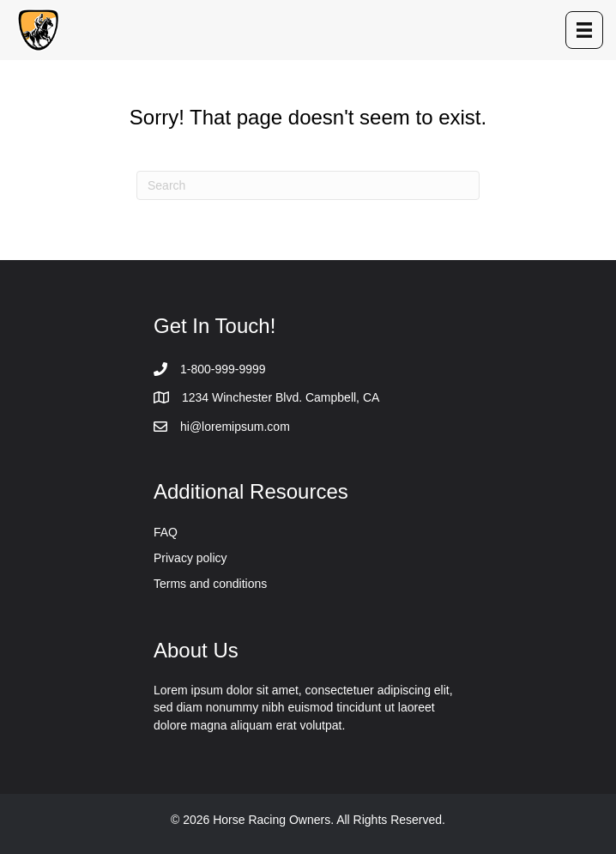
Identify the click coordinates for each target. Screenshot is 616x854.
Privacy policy (190, 558)
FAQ (166, 532)
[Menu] (584, 30)
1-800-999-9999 (223, 369)
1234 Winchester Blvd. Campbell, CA (281, 397)
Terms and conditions (210, 584)
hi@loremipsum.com (235, 427)
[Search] (308, 185)
